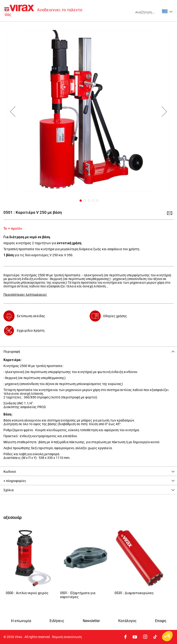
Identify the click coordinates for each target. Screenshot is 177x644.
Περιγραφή (12, 352)
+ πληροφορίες (15, 481)
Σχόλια (9, 490)
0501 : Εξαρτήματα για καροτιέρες (78, 595)
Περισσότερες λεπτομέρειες (25, 295)
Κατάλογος (127, 621)
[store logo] (47, 11)
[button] (167, 11)
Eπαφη (161, 621)
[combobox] (148, 12)
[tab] (88, 351)
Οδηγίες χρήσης (115, 316)
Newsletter (91, 621)
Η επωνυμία (21, 621)
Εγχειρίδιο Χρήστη (31, 331)
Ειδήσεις (57, 621)
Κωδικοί (10, 472)
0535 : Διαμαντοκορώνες (134, 593)
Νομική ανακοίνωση (67, 637)
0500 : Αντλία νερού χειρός (27, 593)
